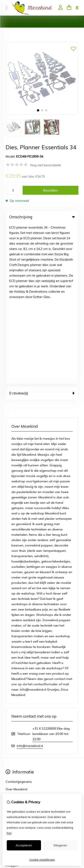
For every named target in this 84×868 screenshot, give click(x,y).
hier (9, 833)
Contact (12, 751)
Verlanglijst (14, 720)
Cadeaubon (14, 675)
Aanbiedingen (16, 682)
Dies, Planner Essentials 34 (38, 22)
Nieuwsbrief (14, 728)
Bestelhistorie (15, 713)
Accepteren (24, 845)
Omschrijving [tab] (42, 217)
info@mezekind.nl (30, 586)
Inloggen (12, 705)
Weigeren (60, 845)
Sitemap (12, 758)
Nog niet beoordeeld (45, 165)
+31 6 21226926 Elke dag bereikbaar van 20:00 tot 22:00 (51, 574)
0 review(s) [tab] (42, 233)
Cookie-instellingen (42, 860)
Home (10, 22)
